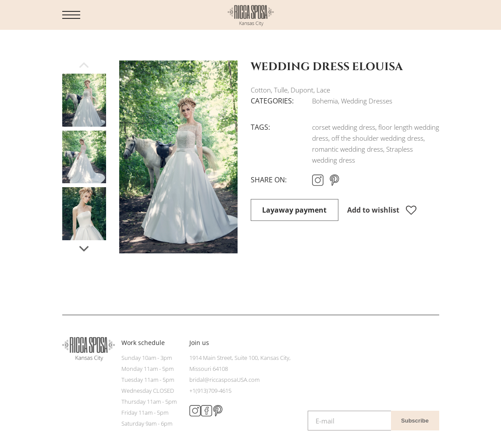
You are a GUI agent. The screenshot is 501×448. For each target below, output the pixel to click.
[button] (84, 249)
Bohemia (325, 101)
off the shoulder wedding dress (377, 138)
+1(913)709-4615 (210, 391)
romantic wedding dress (348, 149)
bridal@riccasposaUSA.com (224, 380)
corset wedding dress (344, 127)
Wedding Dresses (367, 101)
